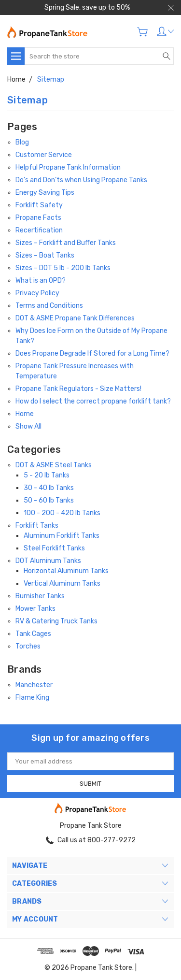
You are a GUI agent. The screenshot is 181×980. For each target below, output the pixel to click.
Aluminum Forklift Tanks (62, 536)
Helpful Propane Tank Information (68, 167)
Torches (28, 646)
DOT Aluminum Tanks (48, 561)
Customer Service (44, 155)
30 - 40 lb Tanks (49, 488)
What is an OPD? (41, 281)
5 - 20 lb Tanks (47, 475)
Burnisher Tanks (40, 596)
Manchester (34, 685)
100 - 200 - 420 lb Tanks (62, 513)
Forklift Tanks (37, 526)
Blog (22, 142)
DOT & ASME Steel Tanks (54, 465)
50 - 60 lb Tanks (49, 500)
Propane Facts (38, 218)
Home (25, 414)
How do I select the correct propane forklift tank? (93, 401)
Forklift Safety (39, 205)
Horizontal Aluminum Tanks (66, 571)
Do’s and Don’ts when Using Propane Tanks (81, 180)
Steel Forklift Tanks (54, 548)
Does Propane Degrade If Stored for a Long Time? (92, 353)
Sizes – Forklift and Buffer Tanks (66, 243)
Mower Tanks (35, 609)
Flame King (32, 698)
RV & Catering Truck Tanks (56, 621)
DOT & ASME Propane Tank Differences (75, 318)
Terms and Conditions (49, 306)
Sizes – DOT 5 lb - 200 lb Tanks (63, 268)
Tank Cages (33, 634)
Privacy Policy (37, 293)
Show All (28, 426)
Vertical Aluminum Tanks (62, 584)
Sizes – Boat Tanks (45, 255)
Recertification (39, 230)
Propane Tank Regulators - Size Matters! (78, 389)
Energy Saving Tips (45, 193)
